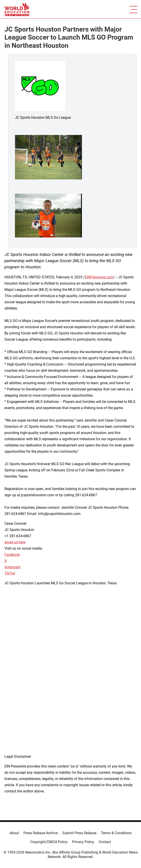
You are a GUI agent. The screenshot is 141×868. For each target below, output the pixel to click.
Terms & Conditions (116, 833)
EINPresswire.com (99, 277)
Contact (105, 842)
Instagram (12, 567)
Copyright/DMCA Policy (49, 842)
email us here (15, 542)
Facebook (12, 555)
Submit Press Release (79, 833)
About (14, 833)
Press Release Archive (41, 833)
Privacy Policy (83, 842)
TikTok (10, 573)
